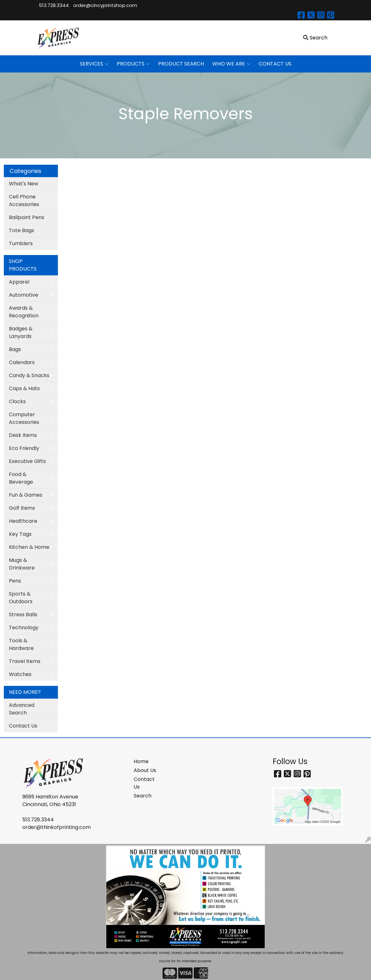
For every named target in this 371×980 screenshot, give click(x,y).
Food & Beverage (21, 478)
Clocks (17, 401)
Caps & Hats (24, 388)
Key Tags (20, 534)
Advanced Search (22, 709)
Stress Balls (23, 614)
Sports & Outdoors (21, 598)
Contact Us (23, 726)
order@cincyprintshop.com (105, 5)
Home (141, 761)
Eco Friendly (24, 448)
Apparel (19, 282)
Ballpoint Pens (27, 217)
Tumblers (21, 243)
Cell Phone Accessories (24, 200)
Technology (24, 628)
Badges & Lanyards (21, 332)
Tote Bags (21, 230)
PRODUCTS (133, 64)
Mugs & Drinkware (22, 564)
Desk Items (23, 435)
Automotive (24, 295)
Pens (15, 581)
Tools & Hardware (21, 644)
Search (143, 796)
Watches (20, 674)
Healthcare (23, 521)
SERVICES (94, 64)
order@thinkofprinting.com (56, 827)
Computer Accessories (24, 418)
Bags (15, 349)
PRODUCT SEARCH (181, 64)
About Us (145, 770)
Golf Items (22, 508)
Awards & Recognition (24, 312)
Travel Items (25, 661)
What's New (24, 184)
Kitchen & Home (29, 547)
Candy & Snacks (29, 375)
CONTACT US (275, 64)
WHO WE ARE (231, 64)
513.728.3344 (54, 5)
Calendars (22, 362)
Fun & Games (26, 495)
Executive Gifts (27, 461)
